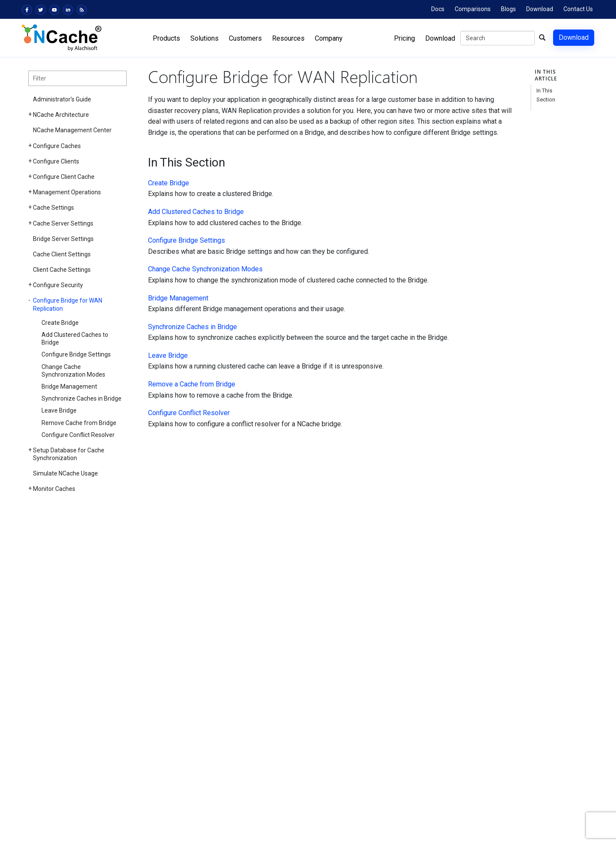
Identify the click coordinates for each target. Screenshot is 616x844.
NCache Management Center (72, 130)
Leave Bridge (59, 410)
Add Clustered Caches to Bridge (75, 339)
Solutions (204, 38)
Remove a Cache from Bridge (192, 384)
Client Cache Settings (62, 270)
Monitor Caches (54, 489)
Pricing (404, 38)
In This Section (546, 95)
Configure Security (58, 285)
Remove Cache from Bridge (79, 423)
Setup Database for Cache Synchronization (69, 454)
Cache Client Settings (62, 254)
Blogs (508, 9)
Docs (438, 9)
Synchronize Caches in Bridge (81, 398)
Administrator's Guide (62, 99)
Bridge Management (69, 386)
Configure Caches (57, 146)
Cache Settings (53, 208)
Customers (245, 38)
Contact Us (578, 9)
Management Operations (67, 192)
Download (540, 9)
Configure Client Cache (64, 177)
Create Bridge (60, 323)
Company (329, 38)
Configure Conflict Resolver (78, 435)
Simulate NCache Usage (65, 473)
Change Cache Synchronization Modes (73, 371)
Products (166, 38)
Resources (288, 38)
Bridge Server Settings (63, 239)
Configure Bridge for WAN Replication (68, 304)
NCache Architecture (61, 115)
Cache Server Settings (63, 223)
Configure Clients (56, 161)
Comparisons (473, 9)
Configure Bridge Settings (76, 354)
